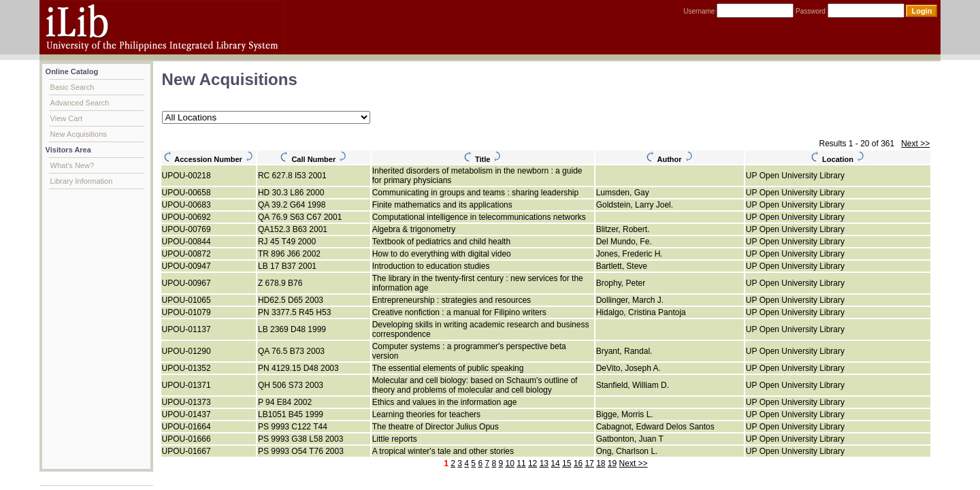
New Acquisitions (79, 134)
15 (567, 463)
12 (533, 463)
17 (589, 463)
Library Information (82, 181)
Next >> (915, 144)
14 (555, 463)
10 (510, 463)
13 (544, 463)
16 (578, 463)
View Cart (66, 118)
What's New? (72, 165)
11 (521, 463)
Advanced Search (80, 103)
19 (612, 463)
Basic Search (72, 87)
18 (601, 463)
